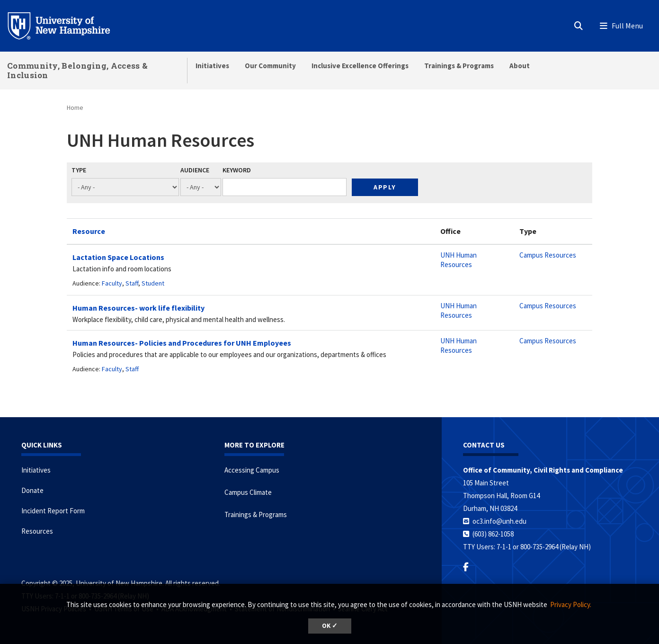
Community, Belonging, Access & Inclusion (77, 70)
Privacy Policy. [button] (571, 604)
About (520, 66)
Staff (132, 283)
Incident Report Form (53, 511)
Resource (89, 231)
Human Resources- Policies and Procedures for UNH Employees (182, 343)
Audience (195, 170)
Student (153, 283)
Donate (32, 490)
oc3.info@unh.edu (499, 521)
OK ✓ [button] (330, 626)
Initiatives (212, 66)
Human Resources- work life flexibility (138, 308)
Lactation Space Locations (118, 257)
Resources (37, 531)
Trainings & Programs (459, 66)
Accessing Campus (252, 470)
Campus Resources (548, 255)
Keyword (237, 170)
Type (79, 170)
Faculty (112, 283)
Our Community (270, 66)
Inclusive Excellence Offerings (360, 66)
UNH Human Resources (459, 260)
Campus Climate (248, 492)
